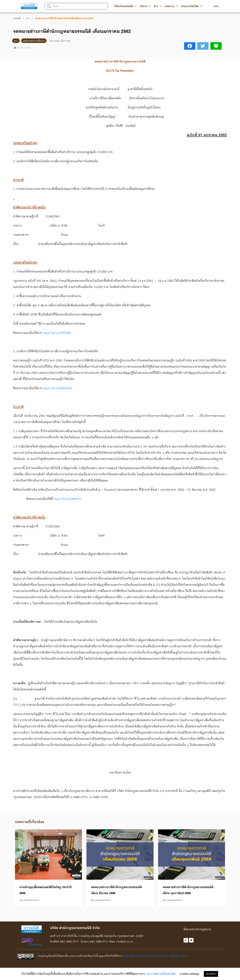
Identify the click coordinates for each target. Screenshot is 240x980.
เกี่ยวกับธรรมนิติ (125, 6)
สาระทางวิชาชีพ (192, 6)
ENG (216, 6)
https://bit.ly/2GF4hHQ (57, 388)
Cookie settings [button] (189, 974)
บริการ (145, 6)
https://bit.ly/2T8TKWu (57, 333)
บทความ (171, 6)
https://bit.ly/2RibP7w (68, 499)
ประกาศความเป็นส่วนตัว (161, 974)
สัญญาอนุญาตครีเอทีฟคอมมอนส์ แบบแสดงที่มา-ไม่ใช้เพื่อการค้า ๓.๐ (156, 956)
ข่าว (158, 6)
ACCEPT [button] (211, 974)
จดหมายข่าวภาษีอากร (34, 41)
